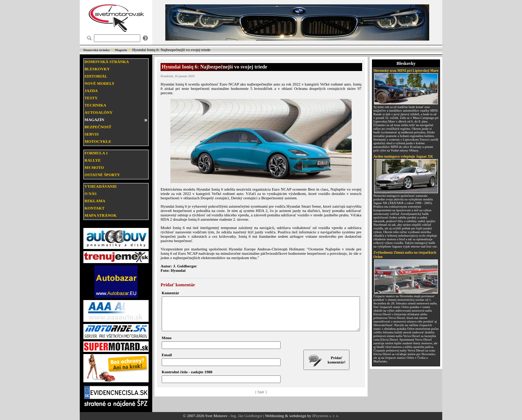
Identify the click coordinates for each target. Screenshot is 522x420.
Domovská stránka (96, 50)
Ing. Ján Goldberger (246, 416)
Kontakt (94, 208)
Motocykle (98, 141)
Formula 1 (96, 153)
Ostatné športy (102, 175)
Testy (91, 98)
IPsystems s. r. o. (326, 416)
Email (167, 361)
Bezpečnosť (98, 127)
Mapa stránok (101, 215)
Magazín (121, 50)
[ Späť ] (261, 398)
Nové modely (100, 83)
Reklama (95, 201)
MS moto (94, 167)
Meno (167, 344)
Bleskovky (97, 69)
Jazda (91, 91)
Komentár (170, 293)
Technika (95, 105)
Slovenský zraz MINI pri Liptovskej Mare (406, 70)
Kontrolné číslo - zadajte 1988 (187, 378)
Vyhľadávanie (101, 186)
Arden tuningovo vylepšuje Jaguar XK (403, 156)
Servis (92, 134)
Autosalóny (98, 112)
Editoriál (96, 76)
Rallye (93, 160)
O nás (90, 194)
